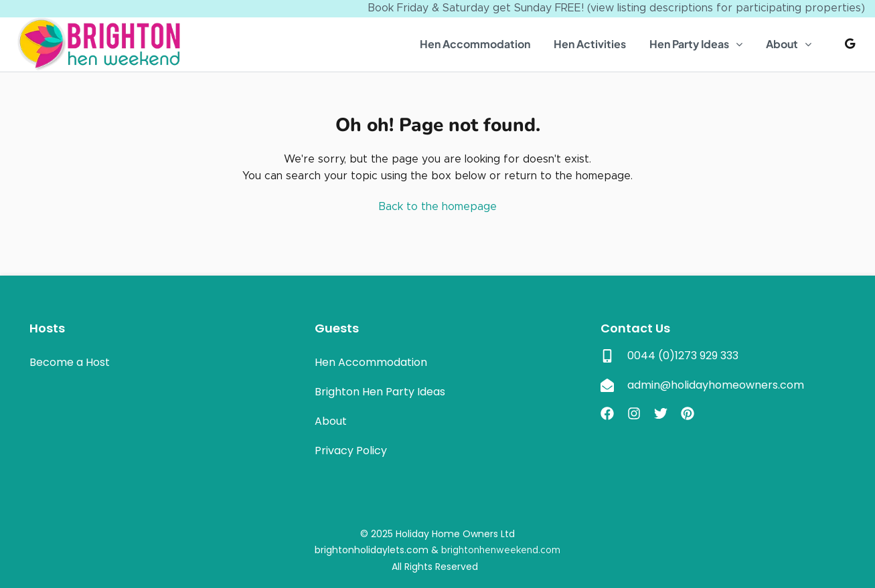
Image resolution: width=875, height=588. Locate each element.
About (782, 44)
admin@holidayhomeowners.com (716, 385)
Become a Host (70, 362)
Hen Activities (590, 44)
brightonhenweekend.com (501, 551)
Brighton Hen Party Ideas (380, 392)
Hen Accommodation (475, 44)
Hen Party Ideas (689, 44)
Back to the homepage (437, 207)
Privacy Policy (351, 451)
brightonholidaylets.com (372, 550)
